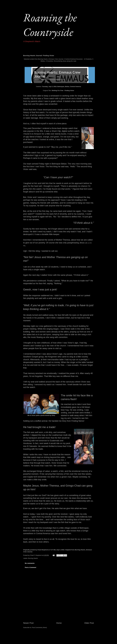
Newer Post (28, 623)
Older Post (89, 623)
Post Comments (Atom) (39, 627)
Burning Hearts (33, 558)
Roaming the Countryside (50, 25)
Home (59, 623)
